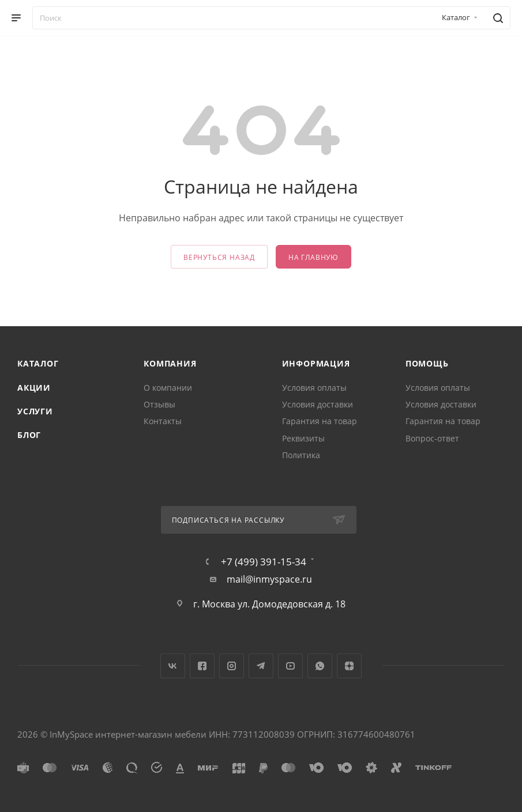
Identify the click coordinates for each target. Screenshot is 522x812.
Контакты (163, 421)
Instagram (232, 666)
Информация (316, 363)
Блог (29, 435)
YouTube (290, 666)
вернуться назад (219, 257)
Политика (301, 455)
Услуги (35, 411)
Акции (34, 388)
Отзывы (159, 404)
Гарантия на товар (320, 421)
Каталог (38, 363)
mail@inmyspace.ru (269, 579)
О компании (168, 388)
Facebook (202, 666)
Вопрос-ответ (432, 438)
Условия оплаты (314, 388)
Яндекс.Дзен (349, 666)
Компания (170, 363)
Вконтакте (173, 666)
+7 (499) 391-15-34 (264, 562)
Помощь (427, 363)
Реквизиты (303, 438)
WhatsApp (320, 666)
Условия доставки (318, 404)
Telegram (261, 666)
